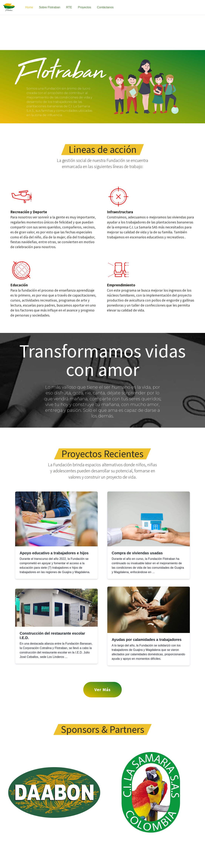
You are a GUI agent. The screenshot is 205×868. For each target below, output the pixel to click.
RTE (69, 7)
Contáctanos (105, 7)
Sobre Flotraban (50, 7)
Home (29, 7)
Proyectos (84, 7)
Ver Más (102, 690)
